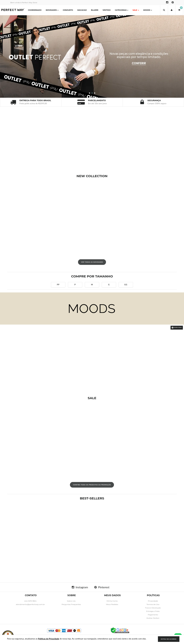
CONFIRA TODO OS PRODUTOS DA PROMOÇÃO (92, 485)
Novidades (52, 10)
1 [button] (90, 93)
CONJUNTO (68, 10)
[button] (164, 10)
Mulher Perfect (153, 618)
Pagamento (153, 615)
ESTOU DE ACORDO (169, 639)
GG (126, 285)
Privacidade (153, 601)
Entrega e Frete (153, 611)
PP (58, 285)
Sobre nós (71, 601)
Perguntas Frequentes (71, 604)
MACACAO (82, 10)
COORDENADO (35, 10)
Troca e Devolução (153, 608)
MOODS (148, 10)
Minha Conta (112, 601)
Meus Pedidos (112, 604)
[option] (92, 56)
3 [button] (95, 93)
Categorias (122, 10)
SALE (136, 10)
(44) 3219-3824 (30, 601)
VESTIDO (107, 10)
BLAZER (95, 10)
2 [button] (92, 93)
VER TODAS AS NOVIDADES (92, 262)
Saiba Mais (177, 328)
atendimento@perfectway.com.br (30, 604)
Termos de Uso (153, 604)
